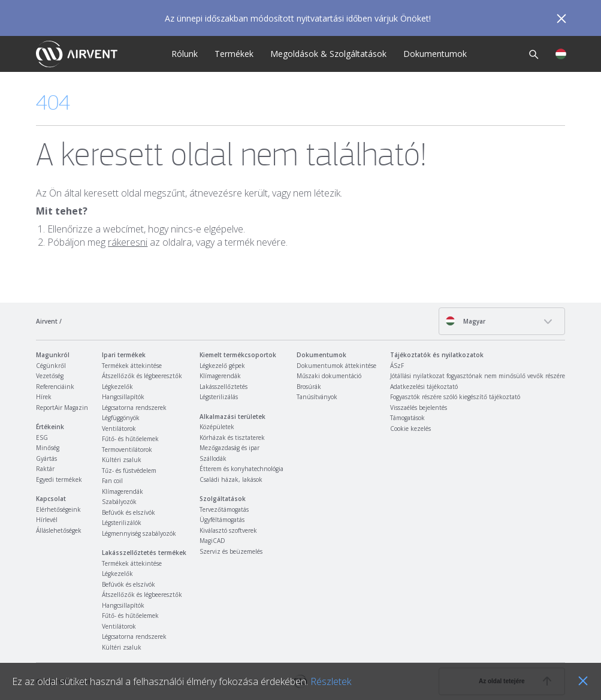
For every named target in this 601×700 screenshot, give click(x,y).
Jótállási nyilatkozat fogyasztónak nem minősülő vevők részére (478, 376)
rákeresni (128, 242)
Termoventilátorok (127, 449)
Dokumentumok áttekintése (336, 366)
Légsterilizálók (122, 523)
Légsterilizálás (219, 397)
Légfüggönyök (121, 418)
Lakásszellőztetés (224, 387)
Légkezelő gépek (222, 366)
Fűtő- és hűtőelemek (130, 439)
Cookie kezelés (410, 429)
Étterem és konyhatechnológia (241, 469)
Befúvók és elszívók (129, 512)
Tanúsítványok (317, 397)
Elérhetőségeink (58, 509)
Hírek (44, 397)
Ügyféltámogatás (222, 520)
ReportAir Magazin (62, 408)
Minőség (48, 448)
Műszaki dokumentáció (329, 376)
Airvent (47, 321)
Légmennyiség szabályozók (139, 533)
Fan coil (112, 481)
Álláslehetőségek (59, 530)
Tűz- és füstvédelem (129, 470)
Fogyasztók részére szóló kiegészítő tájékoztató (455, 397)
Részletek (331, 681)
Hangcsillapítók (123, 397)
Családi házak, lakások (231, 479)
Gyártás (46, 458)
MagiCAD (212, 541)
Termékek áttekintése (132, 366)
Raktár (45, 469)
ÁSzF (397, 366)
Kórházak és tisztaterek (232, 437)
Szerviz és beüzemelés (231, 551)
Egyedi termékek (59, 479)
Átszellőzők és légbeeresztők (142, 376)
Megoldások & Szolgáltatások (328, 54)
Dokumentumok (435, 54)
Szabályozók (119, 502)
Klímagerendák (123, 491)
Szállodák (213, 458)
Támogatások (407, 418)
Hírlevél (47, 520)
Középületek (217, 427)
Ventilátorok (119, 429)
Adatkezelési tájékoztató (424, 387)
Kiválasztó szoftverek (228, 530)
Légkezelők (117, 387)
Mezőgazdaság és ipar (229, 448)
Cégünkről (51, 366)
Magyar (465, 321)
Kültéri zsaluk (122, 460)
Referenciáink (55, 387)
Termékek (234, 54)
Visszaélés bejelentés (419, 408)
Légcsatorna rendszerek (134, 408)
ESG (42, 437)
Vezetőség (50, 376)
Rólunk (185, 54)
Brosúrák (309, 387)
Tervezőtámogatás (224, 509)
